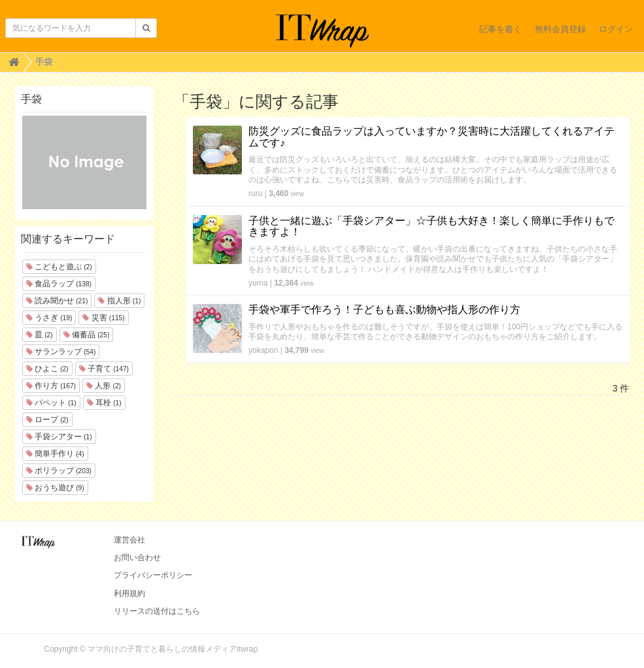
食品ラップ (59, 284)
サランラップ (61, 352)
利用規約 (129, 593)
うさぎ (49, 318)
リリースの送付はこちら (157, 611)
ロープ (47, 420)
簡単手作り (55, 454)
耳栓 (104, 403)
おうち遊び (55, 488)
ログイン (616, 29)
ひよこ (47, 369)
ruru (255, 193)
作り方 (51, 386)
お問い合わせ (137, 558)
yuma (258, 283)
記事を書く (500, 29)
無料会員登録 (560, 29)
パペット (51, 403)
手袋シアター (59, 437)
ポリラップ (59, 471)
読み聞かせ (57, 301)
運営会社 (129, 540)
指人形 (119, 301)
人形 (104, 386)
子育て (104, 369)
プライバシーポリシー (153, 575)
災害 (103, 318)
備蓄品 (87, 335)
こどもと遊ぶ (59, 267)
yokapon (263, 350)
